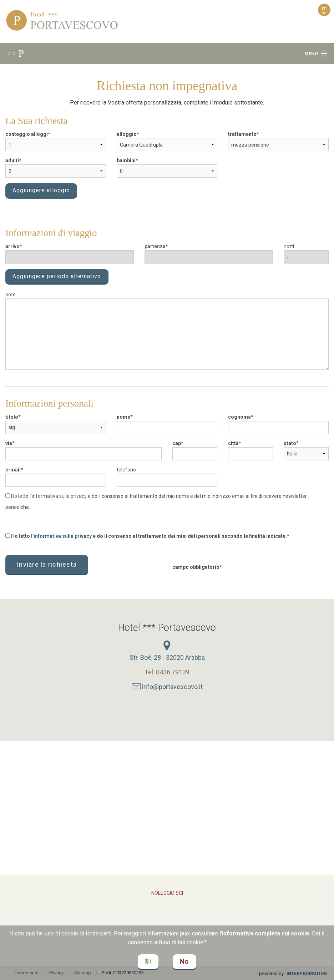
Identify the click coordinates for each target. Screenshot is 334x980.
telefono (126, 470)
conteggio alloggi (27, 134)
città (233, 443)
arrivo (12, 246)
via (9, 443)
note (11, 295)
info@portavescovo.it (167, 687)
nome (123, 417)
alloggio (127, 134)
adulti (12, 160)
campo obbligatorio (196, 567)
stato (290, 443)
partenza (155, 246)
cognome (239, 417)
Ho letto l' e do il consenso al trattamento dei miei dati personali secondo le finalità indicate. (146, 536)
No (184, 962)
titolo (12, 417)
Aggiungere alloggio (41, 190)
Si (148, 962)
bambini (126, 160)
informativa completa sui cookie (266, 933)
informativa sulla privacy (59, 496)
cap (177, 443)
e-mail (13, 470)
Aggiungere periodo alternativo (57, 276)
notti (289, 246)
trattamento (242, 134)
